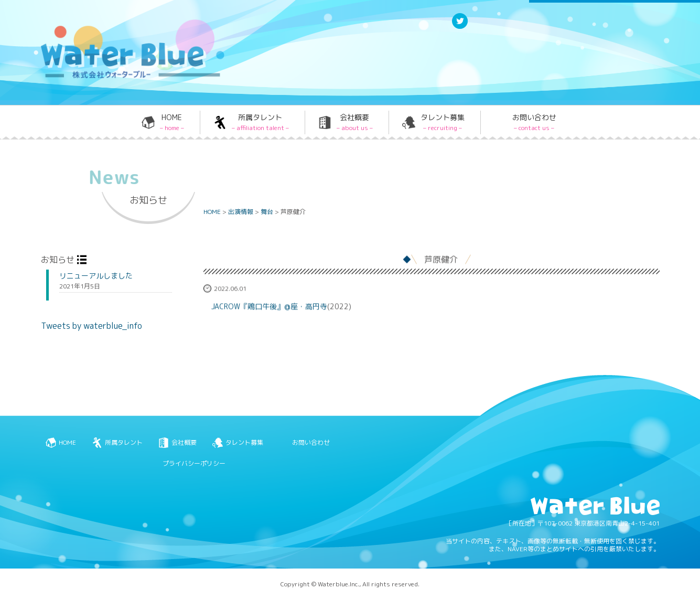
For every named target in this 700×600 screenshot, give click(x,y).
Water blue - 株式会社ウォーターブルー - (119, 77)
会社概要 (355, 122)
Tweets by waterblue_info (91, 326)
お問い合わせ (534, 122)
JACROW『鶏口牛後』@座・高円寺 (269, 307)
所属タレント (260, 122)
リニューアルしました (96, 276)
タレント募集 (443, 122)
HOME (172, 122)
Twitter (460, 28)
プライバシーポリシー (194, 463)
